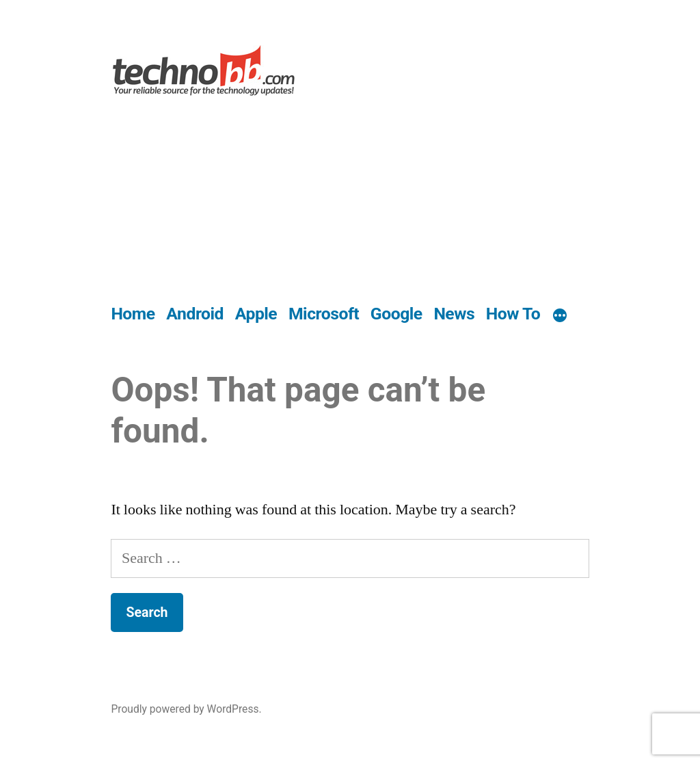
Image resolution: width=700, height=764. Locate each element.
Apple (256, 314)
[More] (560, 317)
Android (195, 314)
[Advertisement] (350, 201)
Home (133, 314)
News (454, 314)
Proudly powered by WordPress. (186, 709)
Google (396, 314)
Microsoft (324, 314)
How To (513, 314)
